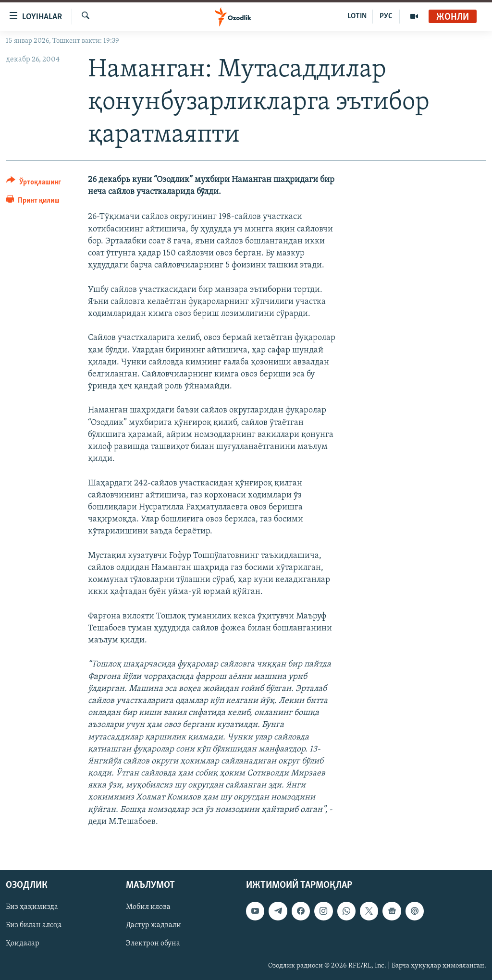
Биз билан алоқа (34, 925)
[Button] (34, 184)
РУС (386, 16)
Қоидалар (23, 944)
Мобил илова (148, 907)
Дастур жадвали (154, 925)
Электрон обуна (153, 944)
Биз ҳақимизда (32, 907)
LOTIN (357, 16)
